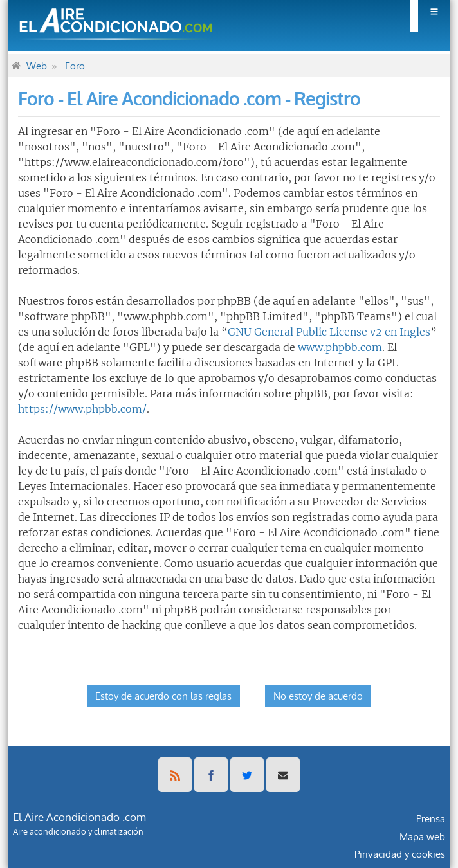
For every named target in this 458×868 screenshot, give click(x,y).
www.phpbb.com (340, 347)
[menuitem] (430, 16)
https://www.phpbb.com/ (82, 409)
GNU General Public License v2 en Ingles (329, 332)
